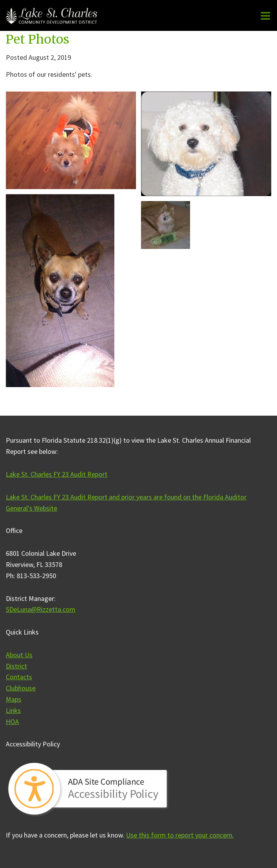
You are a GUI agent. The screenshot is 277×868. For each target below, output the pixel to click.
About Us (19, 655)
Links (13, 710)
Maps (14, 699)
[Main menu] (265, 15)
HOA (12, 722)
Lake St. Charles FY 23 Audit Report (57, 474)
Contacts (19, 677)
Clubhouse (21, 688)
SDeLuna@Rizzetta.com (41, 609)
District (16, 666)
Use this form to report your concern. (180, 835)
